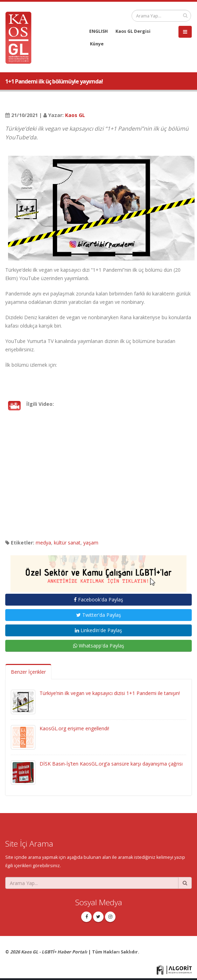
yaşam (91, 543)
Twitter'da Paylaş (99, 615)
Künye (97, 44)
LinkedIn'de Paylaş (98, 630)
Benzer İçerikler (28, 672)
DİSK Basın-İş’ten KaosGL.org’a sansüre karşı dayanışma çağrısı (111, 764)
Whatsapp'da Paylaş (99, 646)
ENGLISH (98, 31)
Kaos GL (75, 115)
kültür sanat (67, 543)
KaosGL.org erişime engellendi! (74, 728)
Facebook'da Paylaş (98, 599)
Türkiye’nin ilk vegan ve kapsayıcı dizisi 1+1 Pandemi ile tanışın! (110, 693)
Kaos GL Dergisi (133, 31)
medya (43, 543)
